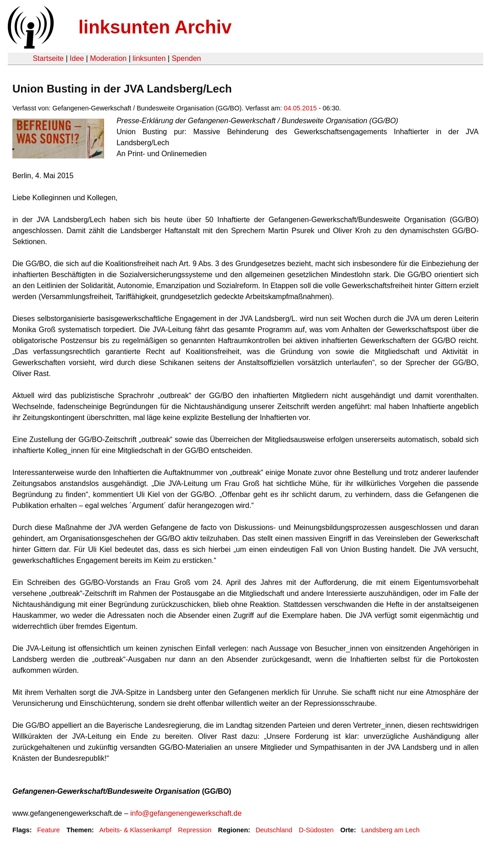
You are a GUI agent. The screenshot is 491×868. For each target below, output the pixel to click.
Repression (195, 830)
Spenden (186, 58)
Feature (49, 830)
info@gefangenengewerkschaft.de (186, 813)
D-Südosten (316, 830)
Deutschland (274, 830)
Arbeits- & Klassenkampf (135, 830)
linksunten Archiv (155, 27)
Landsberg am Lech (390, 830)
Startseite (48, 58)
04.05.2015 (300, 108)
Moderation (108, 58)
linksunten (149, 58)
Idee (77, 58)
